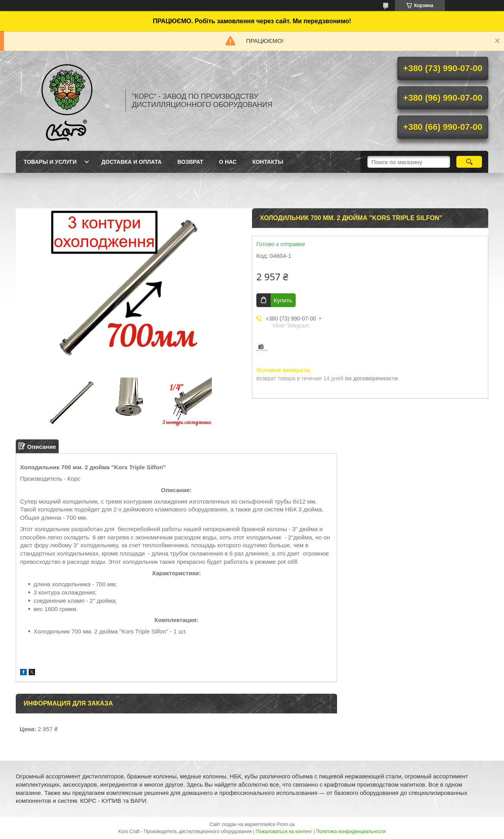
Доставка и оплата (132, 162)
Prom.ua (286, 824)
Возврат (191, 162)
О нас (228, 162)
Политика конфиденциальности (351, 832)
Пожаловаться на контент (284, 832)
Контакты (268, 162)
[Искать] (469, 162)
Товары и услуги (50, 162)
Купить (283, 300)
